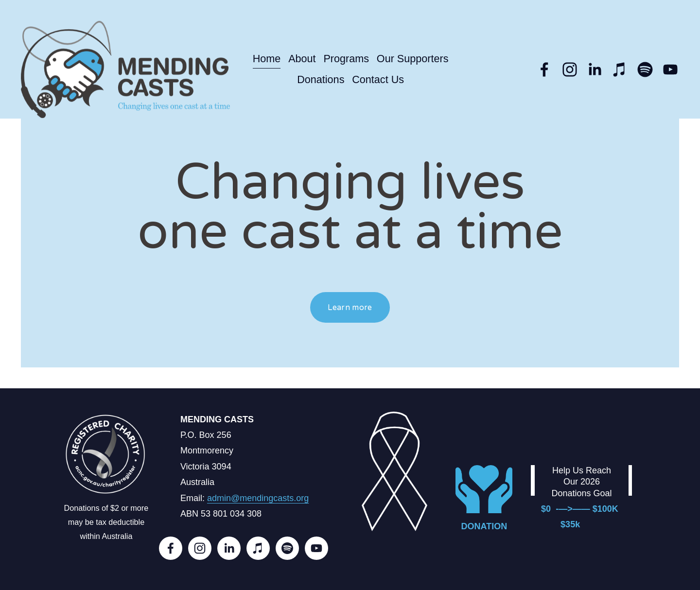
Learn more (350, 308)
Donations (321, 79)
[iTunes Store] (620, 69)
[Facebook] (544, 69)
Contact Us (378, 79)
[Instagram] (570, 69)
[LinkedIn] (595, 69)
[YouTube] (670, 69)
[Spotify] (645, 69)
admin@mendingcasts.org (258, 498)
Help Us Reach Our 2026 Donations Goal (581, 482)
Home (267, 59)
